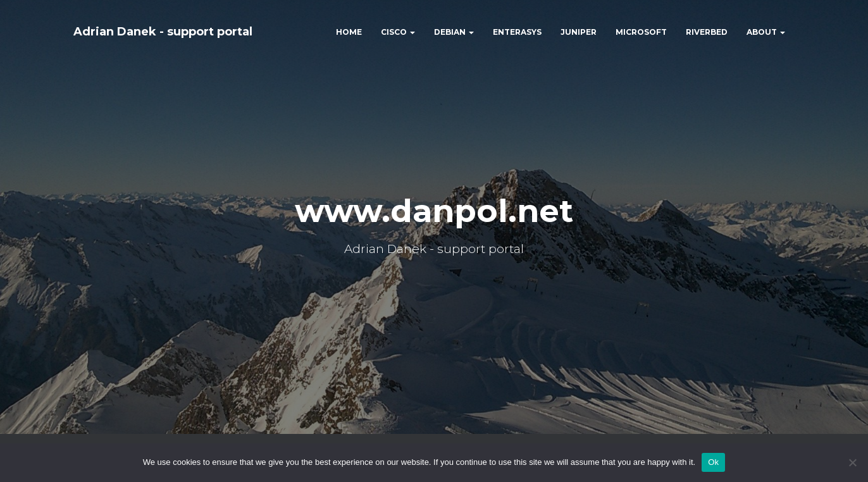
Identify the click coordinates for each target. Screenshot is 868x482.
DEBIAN (454, 32)
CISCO (398, 32)
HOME (349, 32)
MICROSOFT (641, 32)
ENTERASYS (517, 32)
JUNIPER (579, 32)
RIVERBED (707, 32)
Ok (713, 462)
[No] (852, 462)
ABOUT (766, 32)
